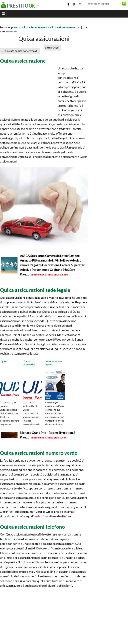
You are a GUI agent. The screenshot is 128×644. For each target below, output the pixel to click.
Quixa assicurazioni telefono (32, 527)
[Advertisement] (39, 23)
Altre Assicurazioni (64, 27)
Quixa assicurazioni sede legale (35, 290)
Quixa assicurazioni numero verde (39, 453)
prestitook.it (20, 27)
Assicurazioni (40, 27)
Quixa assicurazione (23, 61)
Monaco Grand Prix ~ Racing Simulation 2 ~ (49, 433)
